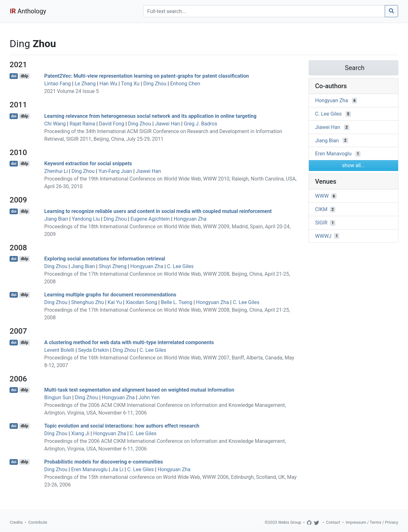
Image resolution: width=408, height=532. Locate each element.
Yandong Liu (86, 219)
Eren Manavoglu (89, 469)
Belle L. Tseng (177, 302)
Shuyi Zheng (113, 266)
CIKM (321, 209)
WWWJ (323, 236)
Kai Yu (115, 302)
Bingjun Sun (58, 397)
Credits (16, 522)
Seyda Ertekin (94, 350)
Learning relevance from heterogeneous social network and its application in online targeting (150, 116)
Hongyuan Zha (190, 219)
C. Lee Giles (180, 266)
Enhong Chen (185, 84)
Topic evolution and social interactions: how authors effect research (122, 426)
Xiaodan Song (141, 302)
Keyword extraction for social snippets (88, 163)
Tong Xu (130, 84)
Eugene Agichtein (150, 219)
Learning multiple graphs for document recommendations (110, 295)
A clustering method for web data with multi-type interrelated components (129, 342)
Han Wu (108, 84)
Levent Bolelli (59, 350)
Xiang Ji (80, 433)
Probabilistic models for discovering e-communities (104, 462)
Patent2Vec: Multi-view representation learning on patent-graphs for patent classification (147, 76)
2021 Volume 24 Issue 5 (72, 91)
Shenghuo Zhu (87, 302)
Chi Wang (55, 124)
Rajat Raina (82, 124)
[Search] (264, 11)
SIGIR (321, 223)
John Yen (149, 397)
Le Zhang (85, 84)
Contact (333, 522)
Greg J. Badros (200, 124)
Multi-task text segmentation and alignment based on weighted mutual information (139, 390)
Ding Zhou (155, 84)
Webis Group (290, 522)
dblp (24, 76)
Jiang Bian (56, 219)
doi (14, 76)
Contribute (38, 522)
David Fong (111, 124)
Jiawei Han (168, 124)
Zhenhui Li (56, 171)
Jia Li (117, 469)
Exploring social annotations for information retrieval (105, 259)
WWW (322, 196)
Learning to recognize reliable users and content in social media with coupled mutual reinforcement (158, 211)
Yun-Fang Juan (115, 171)
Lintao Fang (58, 84)
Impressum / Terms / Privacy (372, 522)
